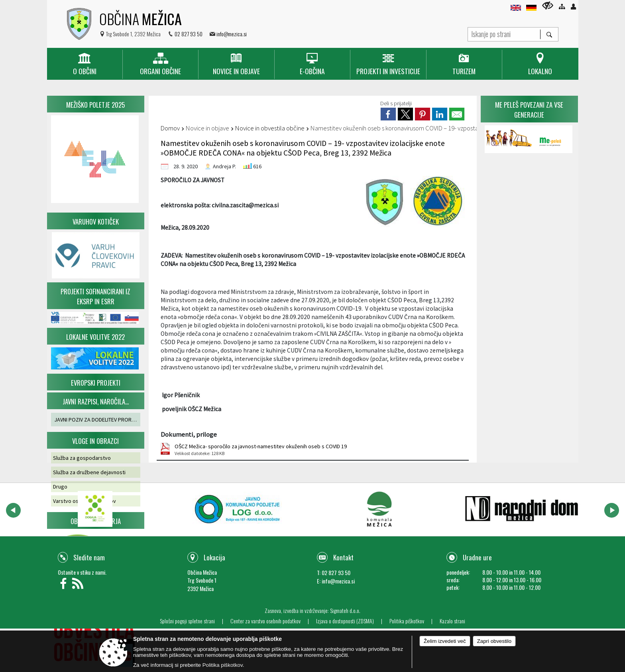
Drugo (60, 487)
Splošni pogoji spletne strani (187, 621)
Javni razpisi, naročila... (96, 401)
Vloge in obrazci (95, 441)
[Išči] (549, 34)
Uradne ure (477, 557)
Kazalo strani (452, 621)
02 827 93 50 (189, 34)
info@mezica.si (232, 34)
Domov (170, 128)
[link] (388, 114)
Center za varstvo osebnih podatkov (265, 621)
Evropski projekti (96, 383)
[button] (13, 510)
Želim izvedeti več (445, 641)
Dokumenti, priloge (189, 434)
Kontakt (343, 557)
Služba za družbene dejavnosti (89, 472)
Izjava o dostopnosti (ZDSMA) (345, 621)
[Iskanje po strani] (504, 33)
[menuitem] (85, 64)
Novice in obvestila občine (270, 128)
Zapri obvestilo (494, 641)
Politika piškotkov (407, 621)
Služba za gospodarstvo (82, 458)
